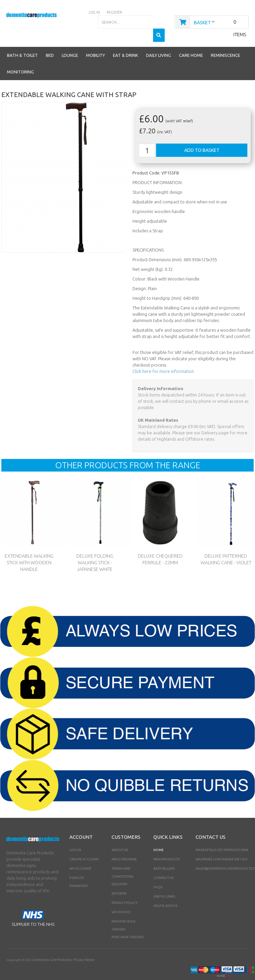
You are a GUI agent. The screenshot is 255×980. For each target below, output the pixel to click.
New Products (167, 846)
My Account (80, 855)
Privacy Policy (125, 889)
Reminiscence (225, 42)
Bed (50, 42)
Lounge (70, 42)
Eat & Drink (126, 42)
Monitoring (20, 58)
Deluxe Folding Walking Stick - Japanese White (95, 549)
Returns (119, 880)
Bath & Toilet (22, 42)
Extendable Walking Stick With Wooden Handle (29, 549)
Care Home (191, 42)
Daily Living (159, 42)
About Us (120, 837)
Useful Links (164, 883)
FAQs (158, 874)
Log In (75, 837)
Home (159, 837)
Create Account (84, 846)
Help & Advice (166, 892)
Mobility (95, 42)
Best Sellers (164, 855)
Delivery (119, 871)
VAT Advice (121, 899)
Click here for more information (163, 358)
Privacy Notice (84, 947)
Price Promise (124, 846)
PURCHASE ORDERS (127, 924)
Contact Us (164, 865)
